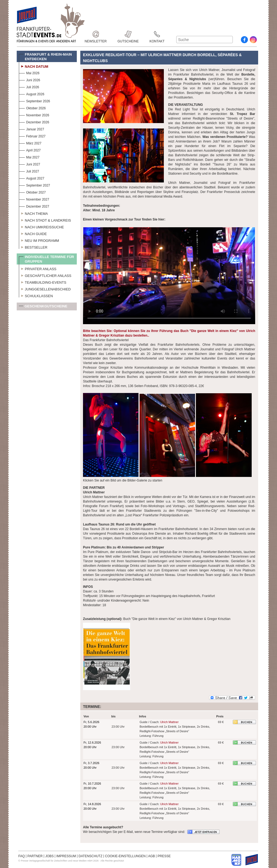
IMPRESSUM (66, 856)
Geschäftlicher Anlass (45, 275)
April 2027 (30, 150)
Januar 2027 (32, 129)
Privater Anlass (38, 268)
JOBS (49, 856)
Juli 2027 (29, 171)
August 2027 (32, 178)
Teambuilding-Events (43, 282)
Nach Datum (34, 66)
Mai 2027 (29, 157)
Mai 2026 (29, 72)
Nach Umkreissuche (41, 226)
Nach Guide (33, 233)
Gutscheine (128, 34)
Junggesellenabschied (45, 289)
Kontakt (157, 34)
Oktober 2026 (32, 108)
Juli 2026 (29, 87)
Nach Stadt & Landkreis (45, 220)
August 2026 (32, 94)
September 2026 (34, 101)
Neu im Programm (39, 240)
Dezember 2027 (34, 206)
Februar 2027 (32, 136)
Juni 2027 (30, 164)
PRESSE (164, 856)
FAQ (22, 856)
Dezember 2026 (34, 122)
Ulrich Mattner (169, 722)
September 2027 (34, 185)
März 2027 (30, 143)
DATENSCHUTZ (91, 856)
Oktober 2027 (32, 192)
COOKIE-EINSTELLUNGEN (125, 856)
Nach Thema (33, 213)
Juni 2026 (30, 79)
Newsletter (96, 34)
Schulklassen (36, 295)
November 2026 (34, 115)
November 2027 (34, 199)
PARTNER (35, 856)
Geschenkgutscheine (43, 307)
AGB (152, 856)
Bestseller (33, 247)
